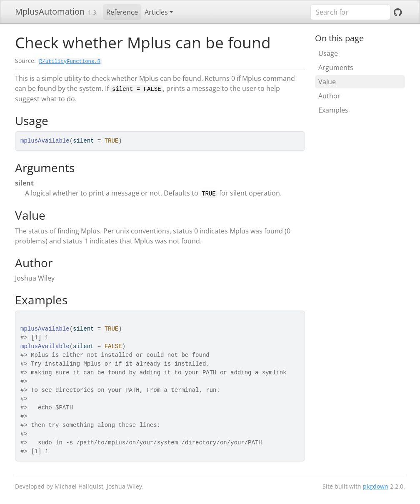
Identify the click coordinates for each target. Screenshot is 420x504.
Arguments (336, 68)
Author (329, 96)
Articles (156, 12)
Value (327, 82)
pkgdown (376, 486)
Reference (122, 12)
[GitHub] (398, 12)
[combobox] (350, 12)
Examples (333, 110)
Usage (328, 53)
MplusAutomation (50, 11)
